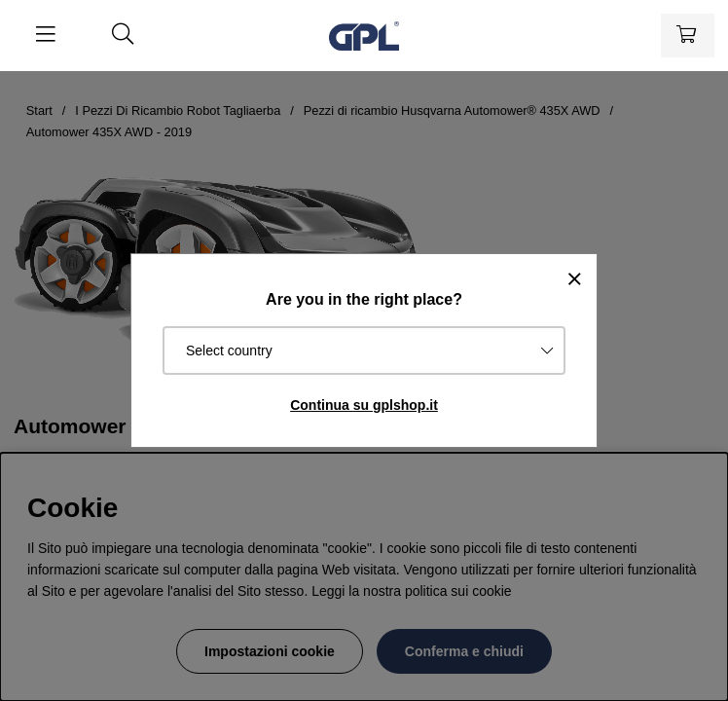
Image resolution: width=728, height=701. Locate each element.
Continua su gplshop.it (364, 405)
